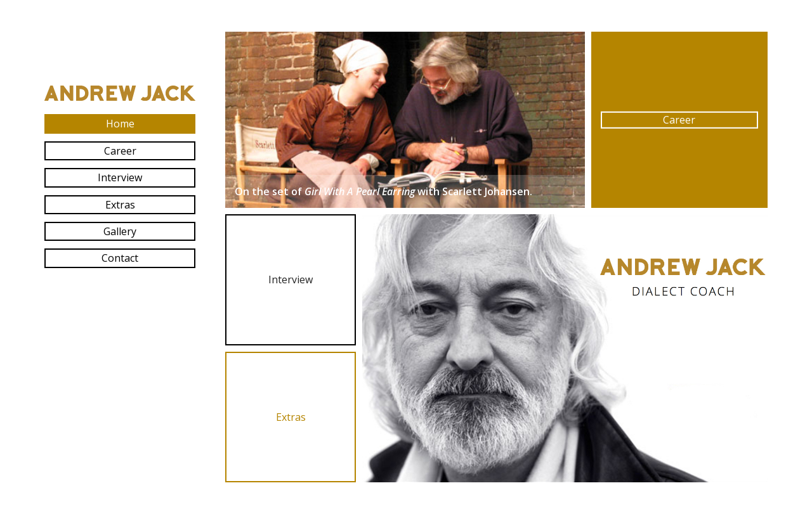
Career (120, 151)
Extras (120, 205)
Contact (120, 258)
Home (120, 124)
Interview (120, 177)
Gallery (120, 231)
